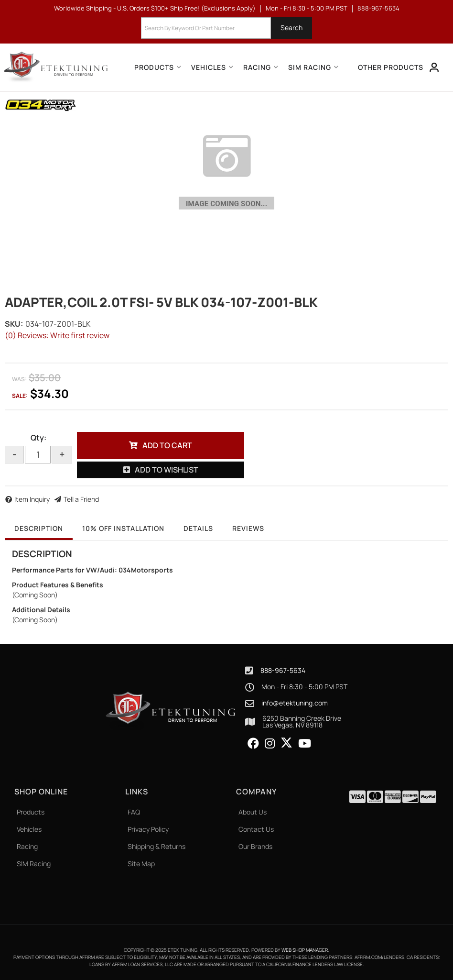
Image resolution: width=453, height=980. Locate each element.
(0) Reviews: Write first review (57, 335)
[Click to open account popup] (434, 67)
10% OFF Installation (123, 528)
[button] (226, 28)
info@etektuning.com (295, 703)
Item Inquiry (32, 499)
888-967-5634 (283, 670)
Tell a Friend (81, 499)
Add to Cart (167, 445)
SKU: (14, 324)
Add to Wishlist (167, 470)
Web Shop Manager (305, 950)
